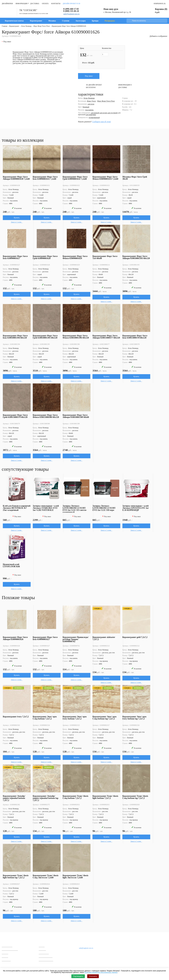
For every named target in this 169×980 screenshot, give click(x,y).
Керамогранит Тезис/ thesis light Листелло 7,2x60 (76, 877)
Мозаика (52, 21)
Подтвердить (78, 976)
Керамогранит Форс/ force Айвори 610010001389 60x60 (76, 416)
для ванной (95, 113)
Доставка (35, 4)
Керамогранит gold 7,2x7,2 (135, 637)
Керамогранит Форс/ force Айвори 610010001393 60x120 (136, 257)
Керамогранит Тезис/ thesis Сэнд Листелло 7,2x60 (46, 877)
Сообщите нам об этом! (102, 122)
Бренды (95, 21)
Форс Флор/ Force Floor (106, 101)
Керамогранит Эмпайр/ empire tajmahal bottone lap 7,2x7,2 (46, 798)
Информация (22, 4)
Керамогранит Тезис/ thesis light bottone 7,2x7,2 (105, 797)
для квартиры (91, 115)
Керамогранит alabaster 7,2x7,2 (104, 638)
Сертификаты (44, 953)
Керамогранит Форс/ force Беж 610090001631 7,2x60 (45, 178)
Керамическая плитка (14, 21)
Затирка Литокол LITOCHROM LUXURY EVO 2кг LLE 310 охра (104, 508)
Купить (17, 218)
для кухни (103, 113)
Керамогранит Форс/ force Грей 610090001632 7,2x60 (75, 178)
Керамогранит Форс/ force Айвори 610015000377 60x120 (106, 337)
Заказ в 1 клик (16, 222)
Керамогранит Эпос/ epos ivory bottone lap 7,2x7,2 (135, 718)
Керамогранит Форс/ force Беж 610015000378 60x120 (135, 337)
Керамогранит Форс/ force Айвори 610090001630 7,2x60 (16, 178)
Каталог (7, 941)
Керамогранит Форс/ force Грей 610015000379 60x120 (15, 416)
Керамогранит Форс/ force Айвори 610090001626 (15, 638)
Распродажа (110, 21)
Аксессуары (81, 21)
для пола (91, 104)
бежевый (86, 107)
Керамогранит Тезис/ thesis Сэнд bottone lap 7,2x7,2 (135, 797)
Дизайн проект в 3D (71, 4)
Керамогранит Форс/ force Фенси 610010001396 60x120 (76, 337)
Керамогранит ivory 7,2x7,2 (16, 717)
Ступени (66, 21)
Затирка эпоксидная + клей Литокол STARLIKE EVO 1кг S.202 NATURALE (46, 508)
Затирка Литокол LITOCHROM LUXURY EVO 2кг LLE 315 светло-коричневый (75, 509)
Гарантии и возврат (46, 960)
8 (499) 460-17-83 (71, 9)
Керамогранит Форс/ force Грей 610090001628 (45, 257)
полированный (94, 117)
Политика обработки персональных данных (101, 972)
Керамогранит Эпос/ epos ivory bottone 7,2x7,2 (75, 718)
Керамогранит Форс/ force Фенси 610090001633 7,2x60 (105, 178)
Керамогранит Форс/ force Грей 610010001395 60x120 (45, 337)
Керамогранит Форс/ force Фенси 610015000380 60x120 (46, 416)
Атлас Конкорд (89, 98)
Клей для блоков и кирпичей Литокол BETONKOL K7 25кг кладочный (17, 508)
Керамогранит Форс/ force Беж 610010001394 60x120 (15, 337)
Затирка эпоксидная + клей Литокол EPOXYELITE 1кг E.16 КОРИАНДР (136, 508)
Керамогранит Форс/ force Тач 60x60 (105, 257)
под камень (89, 110)
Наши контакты (85, 941)
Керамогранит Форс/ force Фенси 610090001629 (75, 257)
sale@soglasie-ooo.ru (71, 14)
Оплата (45, 4)
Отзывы (42, 946)
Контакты (56, 4)
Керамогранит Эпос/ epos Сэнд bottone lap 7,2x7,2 (105, 718)
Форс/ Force (91, 101)
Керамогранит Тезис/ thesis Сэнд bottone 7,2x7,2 (76, 797)
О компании (46, 941)
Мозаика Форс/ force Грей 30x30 (135, 178)
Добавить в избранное (158, 36)
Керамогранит (36, 21)
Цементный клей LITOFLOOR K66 (11, 565)
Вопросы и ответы (46, 957)
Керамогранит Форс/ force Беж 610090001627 (15, 257)
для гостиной (112, 113)
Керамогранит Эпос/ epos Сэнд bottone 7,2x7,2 (45, 718)
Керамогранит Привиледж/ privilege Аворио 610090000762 (76, 639)
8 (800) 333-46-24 (71, 11)
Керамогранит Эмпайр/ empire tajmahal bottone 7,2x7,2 (14, 798)
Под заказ (89, 76)
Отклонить (93, 976)
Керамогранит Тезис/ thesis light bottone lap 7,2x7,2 (16, 877)
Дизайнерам (7, 4)
